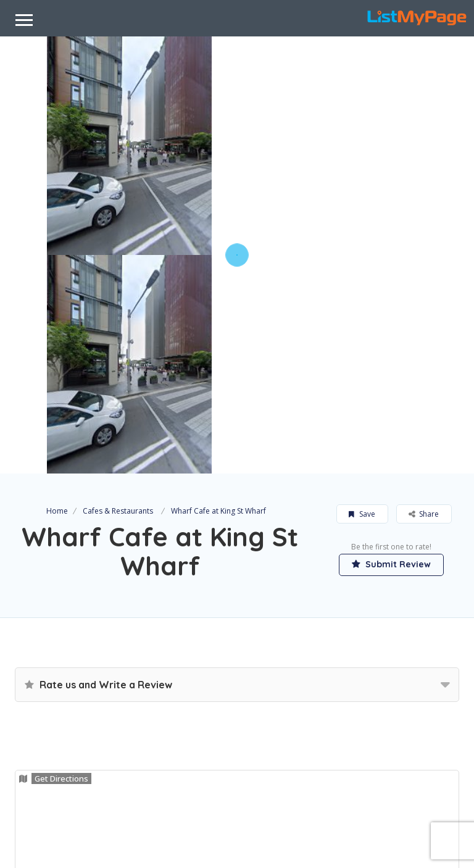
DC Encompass (267, 845)
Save (362, 295)
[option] (129, 146)
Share (424, 295)
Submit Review (391, 346)
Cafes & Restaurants (118, 292)
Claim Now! (57, 737)
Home (57, 292)
